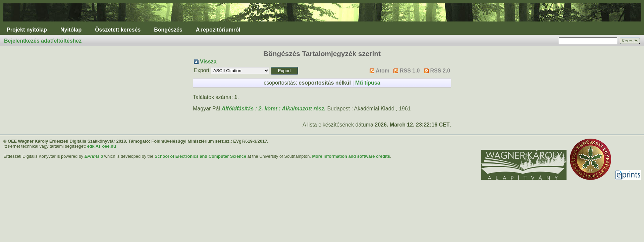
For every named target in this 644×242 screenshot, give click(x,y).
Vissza (208, 62)
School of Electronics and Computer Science (200, 156)
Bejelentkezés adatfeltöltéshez (43, 41)
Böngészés (168, 30)
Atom (383, 71)
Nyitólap (71, 30)
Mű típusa (368, 83)
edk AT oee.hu (102, 146)
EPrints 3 (94, 156)
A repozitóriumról (218, 30)
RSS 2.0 (440, 71)
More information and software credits (351, 156)
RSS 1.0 (410, 71)
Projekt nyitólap (27, 30)
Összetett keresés (118, 30)
